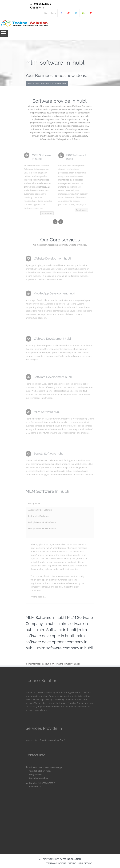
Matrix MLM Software (38, 517)
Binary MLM (34, 504)
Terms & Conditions (56, 864)
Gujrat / (43, 740)
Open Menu (4, 33)
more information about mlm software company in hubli (53, 664)
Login (54, 13)
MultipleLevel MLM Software (42, 523)
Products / (46, 84)
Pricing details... (38, 598)
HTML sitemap (85, 864)
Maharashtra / (32, 740)
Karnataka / (53, 740)
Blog (46, 13)
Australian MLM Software (40, 511)
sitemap (72, 864)
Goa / (62, 740)
